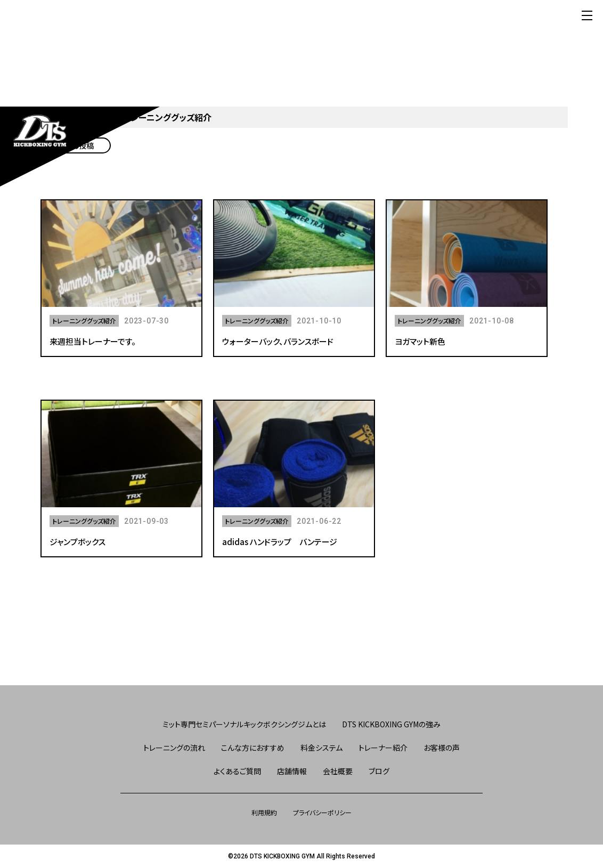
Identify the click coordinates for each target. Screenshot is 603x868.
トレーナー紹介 (383, 748)
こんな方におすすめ (253, 748)
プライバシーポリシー (322, 812)
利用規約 (264, 812)
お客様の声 (442, 748)
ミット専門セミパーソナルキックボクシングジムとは (244, 724)
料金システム (321, 748)
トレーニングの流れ (174, 748)
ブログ (379, 771)
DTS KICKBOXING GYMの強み (391, 724)
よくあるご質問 (237, 771)
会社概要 (338, 771)
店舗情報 (292, 771)
